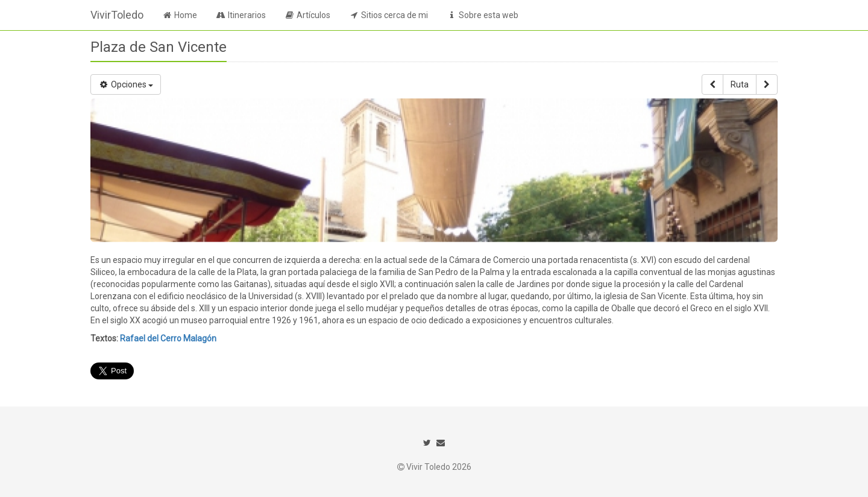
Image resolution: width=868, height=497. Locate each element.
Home (179, 15)
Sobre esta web (482, 15)
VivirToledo (117, 15)
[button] (712, 84)
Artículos (307, 15)
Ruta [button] (740, 84)
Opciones (126, 84)
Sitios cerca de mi (388, 15)
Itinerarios (241, 15)
